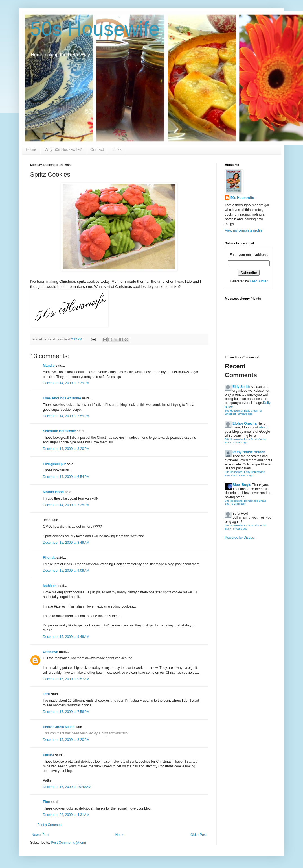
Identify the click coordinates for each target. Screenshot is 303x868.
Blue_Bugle (242, 485)
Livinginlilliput (54, 464)
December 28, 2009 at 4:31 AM (66, 815)
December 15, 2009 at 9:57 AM (66, 679)
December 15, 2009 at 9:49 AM (66, 637)
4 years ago (240, 442)
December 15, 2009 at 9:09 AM (66, 571)
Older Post (198, 835)
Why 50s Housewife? (63, 149)
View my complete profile (244, 230)
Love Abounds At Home (62, 398)
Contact (97, 149)
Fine (46, 802)
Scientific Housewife (59, 431)
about (263, 427)
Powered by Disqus (239, 538)
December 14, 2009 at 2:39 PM (66, 383)
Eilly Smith (241, 387)
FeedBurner (259, 281)
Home (31, 149)
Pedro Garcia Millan (59, 727)
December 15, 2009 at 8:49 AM (66, 543)
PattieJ (48, 755)
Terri (47, 694)
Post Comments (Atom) (68, 843)
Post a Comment (50, 825)
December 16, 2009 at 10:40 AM (67, 787)
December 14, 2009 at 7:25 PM (66, 505)
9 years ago (239, 504)
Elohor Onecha (244, 423)
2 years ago (245, 414)
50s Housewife (95, 29)
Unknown (50, 652)
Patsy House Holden (249, 452)
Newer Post (40, 835)
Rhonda (49, 558)
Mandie (49, 366)
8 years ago (246, 475)
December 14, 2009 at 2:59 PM (66, 416)
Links (117, 149)
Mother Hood (53, 492)
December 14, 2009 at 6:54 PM (66, 477)
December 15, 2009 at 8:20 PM (66, 740)
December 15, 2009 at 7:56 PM (66, 712)
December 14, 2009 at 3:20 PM (66, 449)
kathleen (50, 586)
